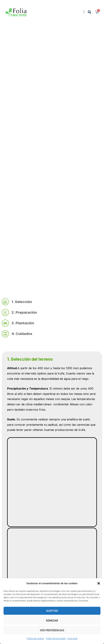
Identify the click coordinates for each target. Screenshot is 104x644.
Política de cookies (35, 639)
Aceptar (52, 611)
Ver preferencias (52, 630)
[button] (99, 583)
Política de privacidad (56, 639)
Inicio (9, 154)
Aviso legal (72, 639)
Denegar (52, 621)
